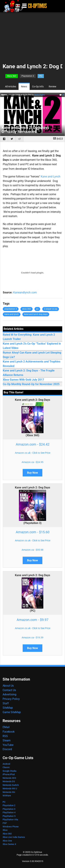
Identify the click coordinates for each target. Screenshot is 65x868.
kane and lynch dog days (36, 314)
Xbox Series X (9, 844)
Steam (7, 740)
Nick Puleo (40, 95)
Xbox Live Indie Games (14, 837)
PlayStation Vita (10, 820)
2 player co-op (51, 309)
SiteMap (8, 708)
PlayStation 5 (9, 816)
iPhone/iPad (9, 774)
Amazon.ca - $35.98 (32, 550)
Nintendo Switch (11, 785)
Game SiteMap (12, 712)
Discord (7, 749)
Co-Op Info (38, 87)
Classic (6, 767)
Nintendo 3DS (9, 778)
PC (41, 76)
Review (53, 87)
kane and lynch (12, 314)
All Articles (11, 87)
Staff (6, 703)
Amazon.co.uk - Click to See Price (33, 453)
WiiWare (7, 796)
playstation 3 (11, 309)
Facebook (9, 732)
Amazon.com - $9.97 (32, 620)
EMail (6, 727)
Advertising (9, 694)
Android (6, 764)
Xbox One (7, 841)
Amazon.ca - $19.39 (32, 637)
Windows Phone (11, 827)
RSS (5, 736)
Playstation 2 (9, 805)
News (24, 87)
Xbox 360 (12, 76)
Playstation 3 (28, 76)
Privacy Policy (11, 699)
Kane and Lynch (51, 177)
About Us (8, 686)
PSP (5, 823)
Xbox (5, 830)
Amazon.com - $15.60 (33, 532)
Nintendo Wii (9, 792)
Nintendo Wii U (10, 788)
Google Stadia (9, 771)
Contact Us (9, 690)
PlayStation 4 (9, 812)
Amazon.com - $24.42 (33, 444)
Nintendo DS (9, 781)
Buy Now (32, 473)
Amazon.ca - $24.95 (32, 462)
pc (37, 309)
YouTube (8, 745)
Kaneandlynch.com (25, 292)
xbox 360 (27, 309)
